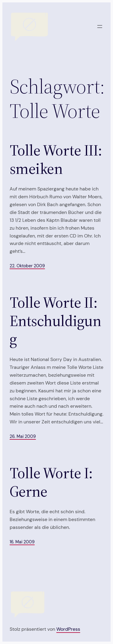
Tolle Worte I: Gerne (51, 482)
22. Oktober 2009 (27, 266)
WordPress (68, 629)
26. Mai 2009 (23, 436)
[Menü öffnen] (100, 27)
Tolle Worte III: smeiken (56, 160)
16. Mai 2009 (22, 542)
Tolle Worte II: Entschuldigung (55, 321)
